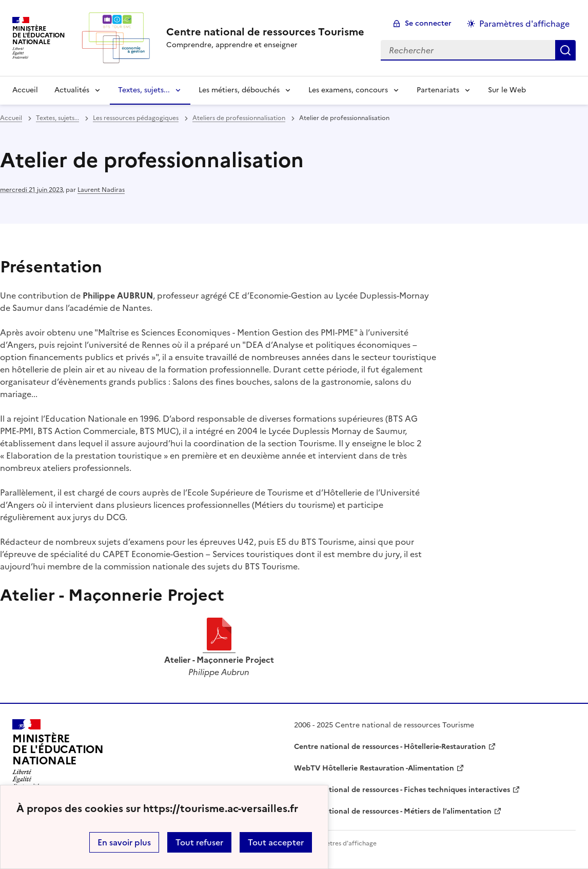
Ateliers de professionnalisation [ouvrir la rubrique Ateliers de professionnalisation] (239, 118)
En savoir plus (124, 842)
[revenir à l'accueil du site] (265, 32)
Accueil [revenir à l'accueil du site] (25, 90)
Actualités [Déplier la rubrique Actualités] (72, 90)
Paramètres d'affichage (342, 843)
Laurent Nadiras (101, 190)
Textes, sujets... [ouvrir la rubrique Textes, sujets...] (57, 118)
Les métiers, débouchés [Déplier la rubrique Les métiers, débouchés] (239, 90)
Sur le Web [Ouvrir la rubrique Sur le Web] (507, 90)
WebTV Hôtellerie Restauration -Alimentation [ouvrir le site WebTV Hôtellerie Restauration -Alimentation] (374, 768)
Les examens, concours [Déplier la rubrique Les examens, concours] (348, 90)
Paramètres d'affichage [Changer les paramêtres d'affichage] (524, 24)
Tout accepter (276, 842)
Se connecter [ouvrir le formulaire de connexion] (428, 23)
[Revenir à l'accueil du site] (58, 754)
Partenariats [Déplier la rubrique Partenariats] (438, 90)
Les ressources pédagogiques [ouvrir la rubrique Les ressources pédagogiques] (136, 118)
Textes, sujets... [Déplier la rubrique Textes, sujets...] (144, 90)
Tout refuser (199, 842)
